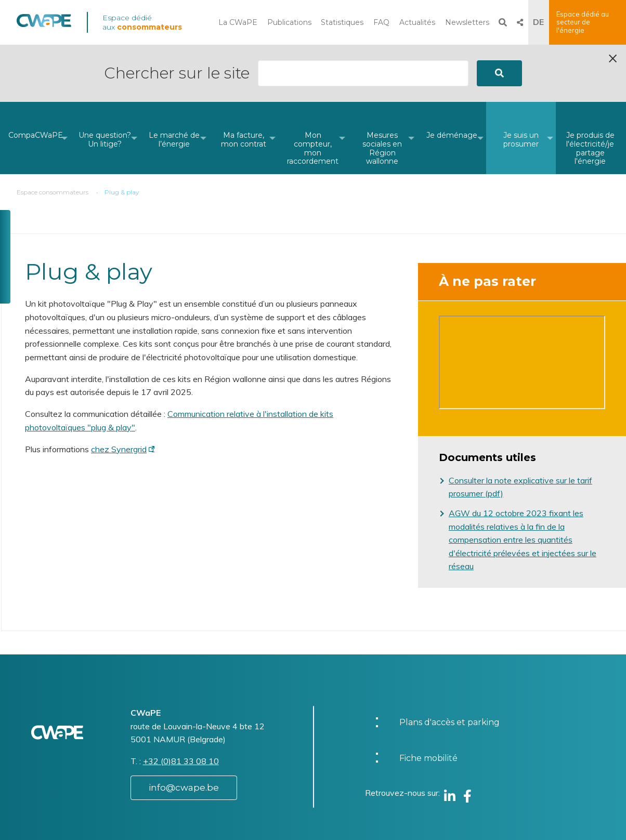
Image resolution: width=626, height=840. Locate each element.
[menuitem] (36, 81)
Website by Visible (119, 821)
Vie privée (349, 826)
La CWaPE (238, 22)
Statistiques (342, 22)
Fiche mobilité (428, 701)
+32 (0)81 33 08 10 (181, 704)
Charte (343, 815)
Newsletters (467, 22)
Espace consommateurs (53, 135)
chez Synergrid (119, 392)
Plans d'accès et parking (449, 665)
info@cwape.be (184, 730)
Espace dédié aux (142, 22)
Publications (289, 22)
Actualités (417, 22)
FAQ (381, 22)
